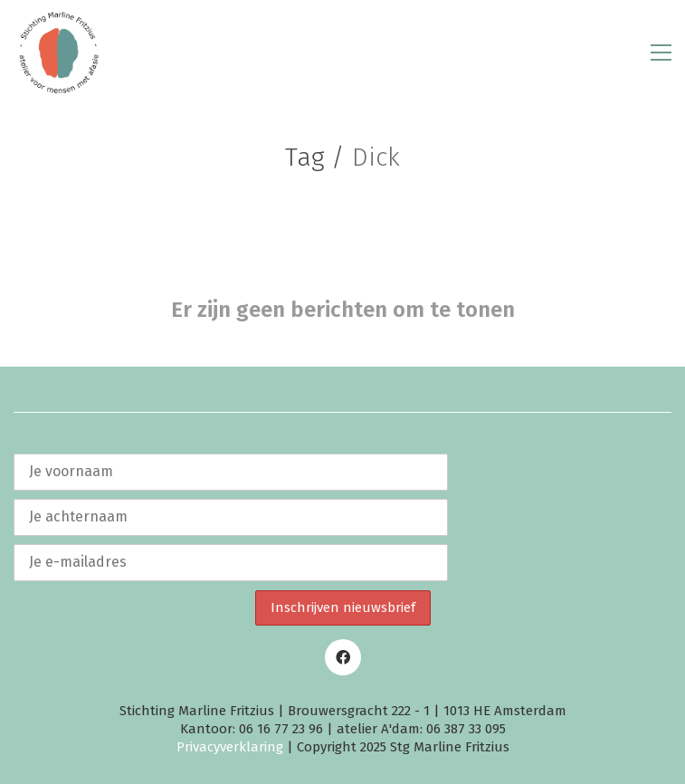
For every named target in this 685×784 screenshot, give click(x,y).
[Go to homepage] (59, 53)
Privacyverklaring (230, 747)
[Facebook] (343, 657)
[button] (661, 53)
